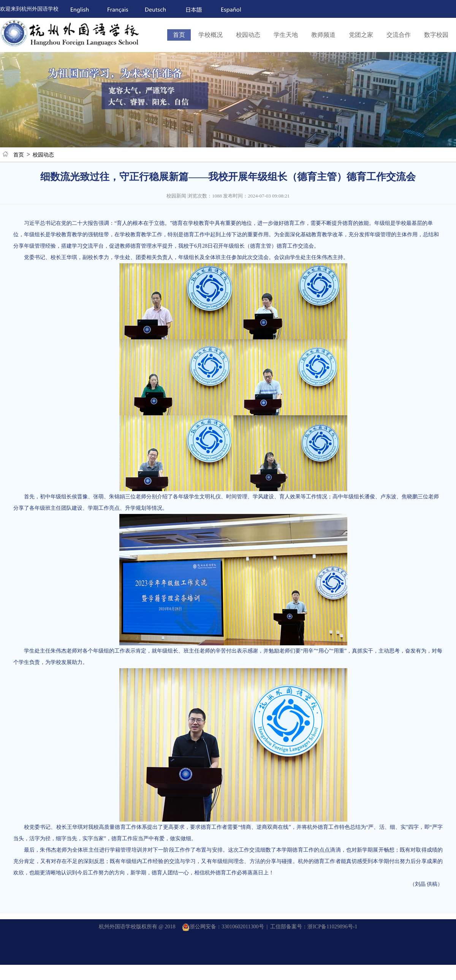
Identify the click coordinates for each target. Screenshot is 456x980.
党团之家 (361, 35)
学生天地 (286, 35)
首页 (179, 35)
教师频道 (323, 35)
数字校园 (436, 35)
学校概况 (211, 35)
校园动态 (248, 35)
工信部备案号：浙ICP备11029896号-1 (314, 927)
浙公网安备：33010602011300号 (223, 927)
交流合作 (399, 35)
